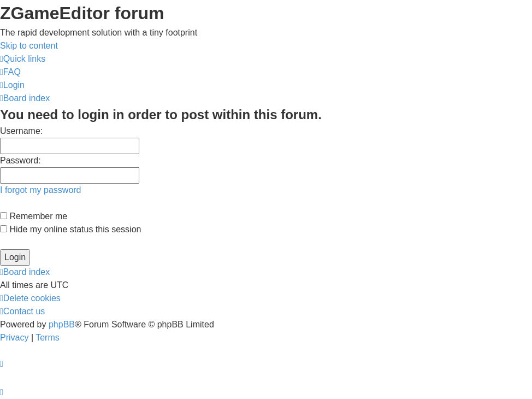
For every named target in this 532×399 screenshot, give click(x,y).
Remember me (34, 216)
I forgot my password (41, 190)
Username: (21, 131)
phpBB (62, 324)
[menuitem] (10, 72)
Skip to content (29, 46)
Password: (20, 160)
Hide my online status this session (70, 229)
